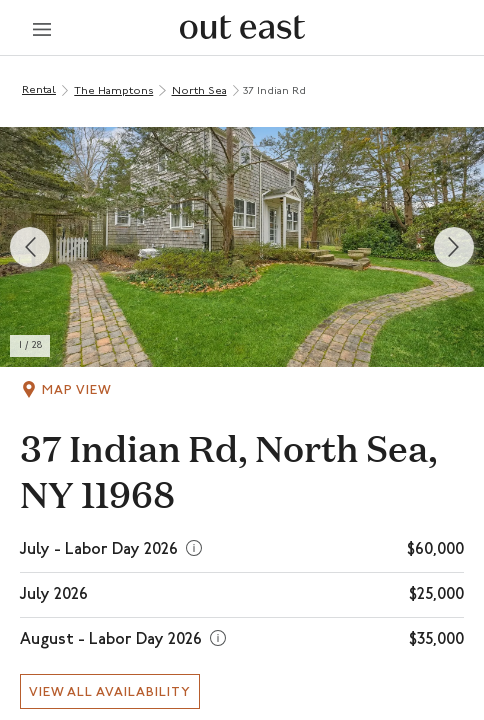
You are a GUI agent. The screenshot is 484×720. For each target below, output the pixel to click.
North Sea (199, 91)
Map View (77, 390)
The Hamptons (113, 91)
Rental (39, 90)
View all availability (110, 692)
